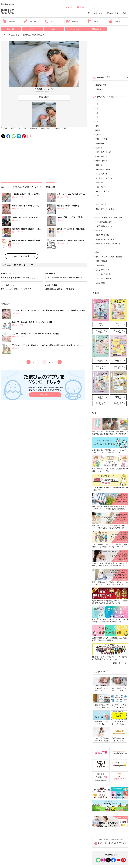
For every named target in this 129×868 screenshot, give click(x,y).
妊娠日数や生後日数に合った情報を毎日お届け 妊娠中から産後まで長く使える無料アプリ (45, 389)
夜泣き (13, 129)
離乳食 (93, 21)
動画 (97, 195)
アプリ (32, 29)
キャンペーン (75, 29)
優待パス (115, 21)
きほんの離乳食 (101, 261)
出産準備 (72, 21)
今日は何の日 (33, 129)
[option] (44, 67)
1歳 (19, 129)
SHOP (70, 7)
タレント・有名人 (102, 191)
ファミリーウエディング (105, 178)
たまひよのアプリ (102, 270)
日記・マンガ (101, 187)
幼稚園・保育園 (101, 161)
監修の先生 (100, 265)
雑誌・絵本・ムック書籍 (105, 209)
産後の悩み (100, 143)
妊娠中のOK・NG (102, 235)
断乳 (65, 129)
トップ (3, 35)
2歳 (25, 129)
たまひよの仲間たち (103, 274)
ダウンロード (45, 395)
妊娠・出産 (98, 13)
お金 (97, 248)
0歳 (97, 104)
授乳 (6, 129)
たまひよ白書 (101, 283)
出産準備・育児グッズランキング (108, 244)
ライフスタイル (101, 174)
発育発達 (99, 148)
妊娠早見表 (9, 21)
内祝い (81, 7)
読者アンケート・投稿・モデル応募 (109, 217)
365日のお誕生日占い (104, 222)
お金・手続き (31, 21)
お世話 (98, 135)
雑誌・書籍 (11, 29)
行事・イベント (101, 156)
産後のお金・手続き (103, 169)
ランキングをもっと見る (21, 256)
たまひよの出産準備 (103, 278)
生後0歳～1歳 (101, 85)
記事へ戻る (44, 97)
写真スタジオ (97, 29)
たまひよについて (102, 204)
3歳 (97, 117)
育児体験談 (57, 129)
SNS (54, 29)
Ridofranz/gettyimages (44, 92)
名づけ (50, 21)
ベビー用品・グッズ (103, 152)
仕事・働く (100, 165)
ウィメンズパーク (45, 129)
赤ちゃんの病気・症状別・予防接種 (109, 257)
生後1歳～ (99, 89)
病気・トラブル (101, 139)
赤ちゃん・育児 (112, 13)
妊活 (124, 13)
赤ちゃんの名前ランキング (106, 239)
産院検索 (99, 231)
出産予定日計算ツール (104, 226)
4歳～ (98, 122)
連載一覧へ (118, 663)
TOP (88, 13)
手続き (98, 252)
